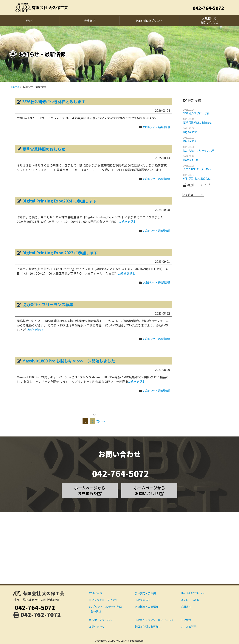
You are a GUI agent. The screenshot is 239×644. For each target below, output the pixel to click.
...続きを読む (128, 222)
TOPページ (96, 593)
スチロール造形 (190, 600)
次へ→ (101, 421)
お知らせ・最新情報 (156, 127)
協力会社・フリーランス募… (200, 150)
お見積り (186, 620)
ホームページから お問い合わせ (149, 491)
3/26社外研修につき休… (198, 113)
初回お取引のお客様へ (148, 626)
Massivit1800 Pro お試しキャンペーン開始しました (69, 361)
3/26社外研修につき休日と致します (54, 102)
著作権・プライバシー (102, 620)
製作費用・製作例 (145, 593)
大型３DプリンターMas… (198, 169)
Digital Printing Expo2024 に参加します (59, 201)
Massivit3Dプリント (193, 593)
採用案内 (186, 607)
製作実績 (96, 611)
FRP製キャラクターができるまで (154, 620)
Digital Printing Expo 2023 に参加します (60, 253)
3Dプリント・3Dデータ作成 (105, 607)
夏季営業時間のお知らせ (44, 149)
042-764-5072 (208, 8)
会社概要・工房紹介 (147, 607)
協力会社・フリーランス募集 (48, 304)
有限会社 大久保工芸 (50, 7)
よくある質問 (189, 626)
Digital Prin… (192, 132)
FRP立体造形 (143, 600)
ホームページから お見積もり (90, 491)
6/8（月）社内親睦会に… (198, 178)
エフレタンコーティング (103, 600)
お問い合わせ (97, 626)
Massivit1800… (193, 160)
